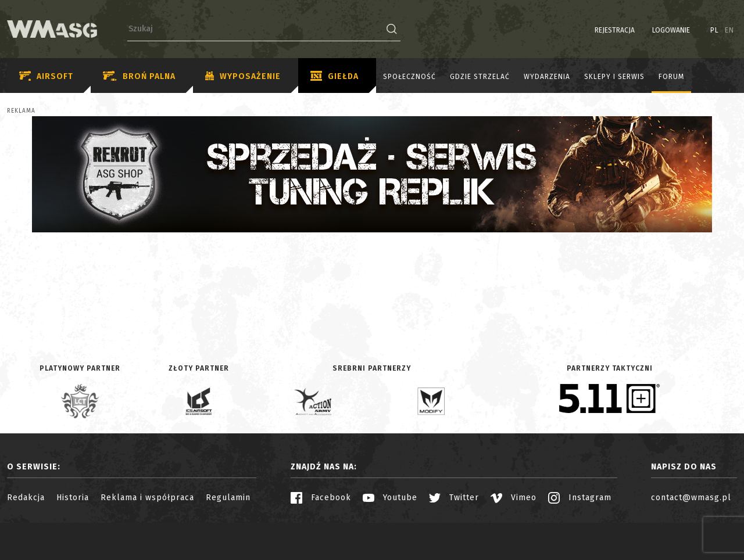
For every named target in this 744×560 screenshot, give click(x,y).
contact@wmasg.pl (691, 498)
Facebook (321, 498)
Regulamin (228, 498)
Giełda (335, 77)
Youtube (390, 498)
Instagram (580, 498)
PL (715, 30)
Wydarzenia (547, 77)
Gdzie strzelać (480, 77)
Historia (73, 498)
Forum (671, 77)
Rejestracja (615, 30)
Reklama (21, 111)
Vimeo (514, 498)
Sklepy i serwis (614, 77)
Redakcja (26, 498)
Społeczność (409, 77)
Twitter (454, 498)
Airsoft (46, 76)
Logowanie (671, 30)
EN (729, 30)
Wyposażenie (243, 77)
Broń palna (139, 76)
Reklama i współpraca (147, 498)
